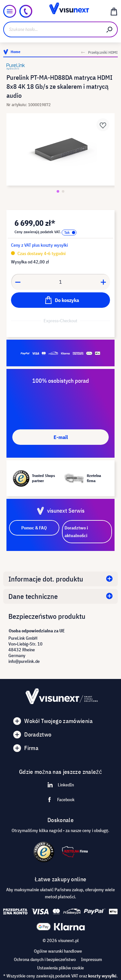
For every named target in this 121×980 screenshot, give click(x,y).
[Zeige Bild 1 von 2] (58, 191)
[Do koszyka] (60, 300)
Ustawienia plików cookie (60, 968)
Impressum (91, 959)
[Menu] (10, 11)
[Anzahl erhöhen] (104, 282)
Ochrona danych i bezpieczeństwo (45, 959)
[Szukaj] (110, 29)
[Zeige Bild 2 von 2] (63, 191)
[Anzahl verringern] (18, 282)
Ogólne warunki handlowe (58, 951)
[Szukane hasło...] (53, 29)
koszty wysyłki (102, 976)
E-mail (61, 437)
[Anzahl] (61, 282)
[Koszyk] (114, 11)
